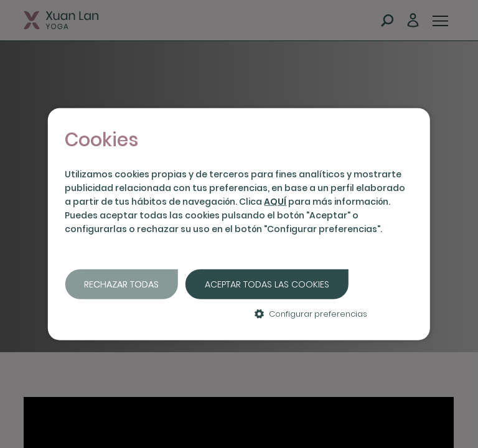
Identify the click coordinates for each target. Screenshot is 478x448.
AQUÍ (275, 202)
